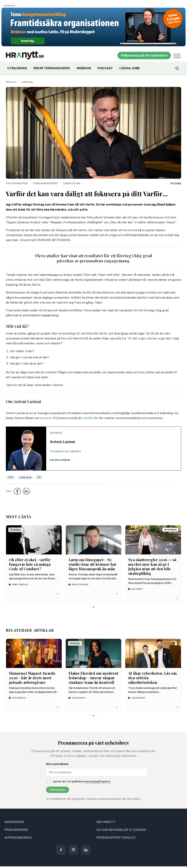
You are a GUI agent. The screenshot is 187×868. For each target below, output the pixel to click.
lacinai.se (45, 418)
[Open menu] (177, 56)
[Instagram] (73, 850)
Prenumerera (58, 790)
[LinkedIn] (86, 850)
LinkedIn (87, 418)
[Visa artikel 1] (91, 607)
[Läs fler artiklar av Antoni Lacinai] (93, 449)
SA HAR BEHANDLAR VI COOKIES (121, 830)
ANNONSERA (14, 822)
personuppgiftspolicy (98, 781)
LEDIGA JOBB (129, 68)
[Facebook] (61, 850)
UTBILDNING (17, 68)
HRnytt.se (11, 82)
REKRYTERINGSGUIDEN (52, 68)
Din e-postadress (57, 764)
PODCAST (105, 68)
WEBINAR (84, 68)
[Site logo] (25, 55)
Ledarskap (27, 82)
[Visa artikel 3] (96, 607)
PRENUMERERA (16, 830)
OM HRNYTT (106, 822)
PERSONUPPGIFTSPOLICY (116, 838)
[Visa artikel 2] (93, 607)
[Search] (177, 68)
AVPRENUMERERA (18, 838)
